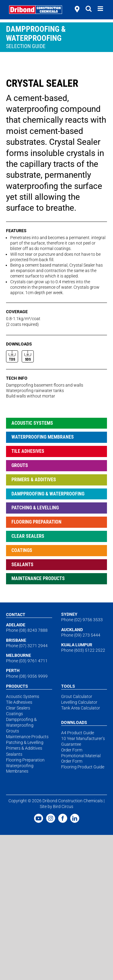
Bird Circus (63, 806)
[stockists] (77, 10)
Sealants (22, 565)
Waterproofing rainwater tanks (35, 391)
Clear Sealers (28, 536)
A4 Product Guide (78, 733)
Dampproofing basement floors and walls (45, 385)
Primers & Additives (34, 480)
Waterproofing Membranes (43, 437)
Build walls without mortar (31, 396)
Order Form (72, 750)
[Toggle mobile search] (89, 9)
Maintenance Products (38, 578)
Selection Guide (26, 46)
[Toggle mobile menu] (101, 9)
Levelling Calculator (79, 702)
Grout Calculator (77, 696)
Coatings (22, 550)
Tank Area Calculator (81, 708)
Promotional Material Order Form (81, 758)
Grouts (20, 465)
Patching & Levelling (35, 508)
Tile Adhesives (28, 451)
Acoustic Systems (32, 423)
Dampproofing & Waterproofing (48, 494)
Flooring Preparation (36, 522)
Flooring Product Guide (83, 767)
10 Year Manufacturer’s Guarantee (83, 741)
